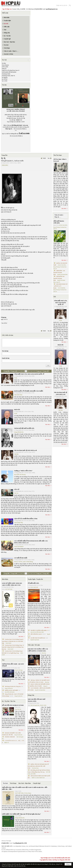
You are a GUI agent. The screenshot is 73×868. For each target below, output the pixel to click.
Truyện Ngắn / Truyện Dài (35, 579)
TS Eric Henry (28, 793)
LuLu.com (25, 125)
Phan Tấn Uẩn (18, 709)
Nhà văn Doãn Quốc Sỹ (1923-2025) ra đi (25, 450)
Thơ (3, 660)
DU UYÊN (5, 81)
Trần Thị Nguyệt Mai (35, 705)
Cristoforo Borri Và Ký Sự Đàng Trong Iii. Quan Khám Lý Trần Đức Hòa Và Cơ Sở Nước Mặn (13, 641)
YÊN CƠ (17, 489)
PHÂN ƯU (17, 410)
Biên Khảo (5, 579)
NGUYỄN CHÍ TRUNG (20, 475)
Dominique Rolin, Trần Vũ (8, 76)
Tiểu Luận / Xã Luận (34, 645)
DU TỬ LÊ (5, 79)
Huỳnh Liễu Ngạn (19, 670)
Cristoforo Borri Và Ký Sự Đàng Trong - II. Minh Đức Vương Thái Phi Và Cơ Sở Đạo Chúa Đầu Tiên (13, 647)
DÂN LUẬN (5, 67)
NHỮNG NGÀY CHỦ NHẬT (11, 690)
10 (26, 371)
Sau (49, 158)
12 (31, 371)
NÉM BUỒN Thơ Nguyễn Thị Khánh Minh (59, 278)
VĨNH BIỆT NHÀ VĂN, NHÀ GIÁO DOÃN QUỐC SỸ (29, 374)
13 (34, 371)
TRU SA (16, 493)
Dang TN (4, 69)
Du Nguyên (5, 77)
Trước (44, 158)
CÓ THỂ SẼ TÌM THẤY (21, 558)
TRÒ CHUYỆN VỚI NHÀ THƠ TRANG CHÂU (36, 700)
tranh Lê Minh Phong (28, 562)
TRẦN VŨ (34, 778)
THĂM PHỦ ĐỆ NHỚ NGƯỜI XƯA (24, 428)
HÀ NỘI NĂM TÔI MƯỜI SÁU (38, 638)
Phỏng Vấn (31, 695)
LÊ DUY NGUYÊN (63, 225)
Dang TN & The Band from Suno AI (11, 70)
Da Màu (4, 63)
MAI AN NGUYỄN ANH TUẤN (37, 632)
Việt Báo (16, 454)
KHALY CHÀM (18, 562)
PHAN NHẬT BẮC (34, 587)
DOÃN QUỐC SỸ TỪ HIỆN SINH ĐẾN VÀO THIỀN (29, 391)
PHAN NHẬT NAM (41, 778)
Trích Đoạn (13, 783)
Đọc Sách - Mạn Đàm (25, 783)
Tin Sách (5, 783)
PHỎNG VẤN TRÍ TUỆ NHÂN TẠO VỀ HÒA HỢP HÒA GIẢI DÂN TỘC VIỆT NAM (38, 766)
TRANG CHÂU (43, 705)
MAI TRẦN (33, 774)
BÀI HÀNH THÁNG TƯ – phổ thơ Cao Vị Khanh (61, 286)
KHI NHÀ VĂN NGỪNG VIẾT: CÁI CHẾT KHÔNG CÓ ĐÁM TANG (38, 650)
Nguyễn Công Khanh (35, 640)
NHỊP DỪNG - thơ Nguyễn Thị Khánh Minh (59, 273)
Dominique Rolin (6, 74)
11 (29, 371)
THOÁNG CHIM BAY (10, 737)
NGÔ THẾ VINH (9, 589)
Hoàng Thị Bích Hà (19, 432)
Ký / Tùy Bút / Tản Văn (9, 701)
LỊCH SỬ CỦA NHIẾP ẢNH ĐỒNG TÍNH (26, 519)
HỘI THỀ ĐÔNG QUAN (36, 634)
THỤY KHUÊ (8, 643)
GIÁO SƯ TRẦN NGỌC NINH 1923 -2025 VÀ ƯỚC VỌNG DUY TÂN (12, 584)
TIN (55, 297)
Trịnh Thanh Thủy (18, 523)
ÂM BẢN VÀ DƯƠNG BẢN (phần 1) (39, 630)
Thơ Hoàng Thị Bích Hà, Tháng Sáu (13, 686)
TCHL (16, 378)
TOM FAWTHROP (19, 547)
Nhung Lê (45, 686)
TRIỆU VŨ (6, 743)
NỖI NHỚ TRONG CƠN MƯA (59, 222)
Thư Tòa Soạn (58, 155)
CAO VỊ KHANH (61, 288)
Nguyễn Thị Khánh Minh (40, 690)
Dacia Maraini (5, 65)
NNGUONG (5, 165)
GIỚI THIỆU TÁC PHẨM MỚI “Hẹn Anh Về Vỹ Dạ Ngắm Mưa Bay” (21, 814)
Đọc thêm (48, 387)
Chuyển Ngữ (37, 783)
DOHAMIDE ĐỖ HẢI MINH (9, 72)
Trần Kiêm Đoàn (18, 395)
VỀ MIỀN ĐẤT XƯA (33, 583)
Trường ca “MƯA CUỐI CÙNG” (23, 471)
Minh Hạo (44, 653)
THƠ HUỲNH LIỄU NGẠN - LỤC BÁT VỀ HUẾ (13, 665)
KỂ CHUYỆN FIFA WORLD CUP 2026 (13, 705)
